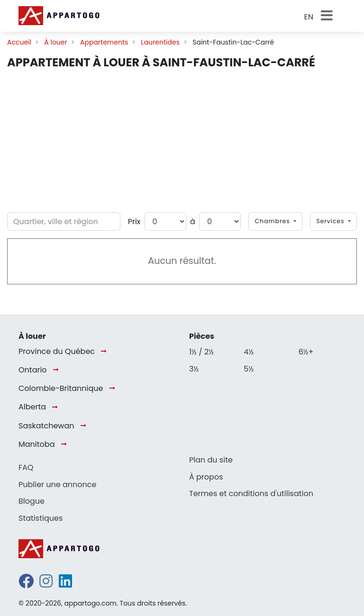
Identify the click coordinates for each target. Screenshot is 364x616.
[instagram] (46, 584)
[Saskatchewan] (85, 426)
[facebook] (26, 584)
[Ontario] (58, 370)
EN (309, 17)
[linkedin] (65, 584)
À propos (206, 477)
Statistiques (41, 518)
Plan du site (211, 460)
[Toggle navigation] (330, 16)
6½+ (306, 352)
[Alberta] (57, 407)
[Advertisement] (182, 141)
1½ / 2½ (201, 352)
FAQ (26, 467)
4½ (249, 352)
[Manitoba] (66, 445)
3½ (194, 369)
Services (331, 221)
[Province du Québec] (105, 351)
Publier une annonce (57, 485)
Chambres (273, 221)
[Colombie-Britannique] (114, 389)
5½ (249, 369)
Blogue (32, 501)
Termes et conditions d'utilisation (251, 494)
